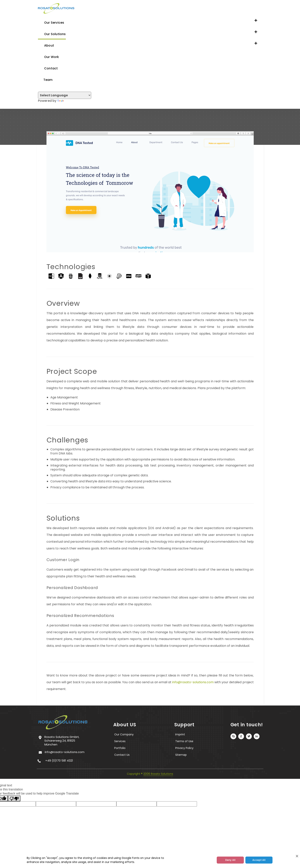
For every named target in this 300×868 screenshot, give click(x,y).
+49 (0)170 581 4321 (59, 761)
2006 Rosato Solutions (158, 774)
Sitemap (181, 755)
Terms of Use (184, 741)
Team (45, 79)
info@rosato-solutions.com (193, 682)
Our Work (49, 57)
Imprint (180, 734)
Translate (69, 101)
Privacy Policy (184, 748)
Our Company (124, 734)
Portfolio (120, 748)
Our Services (51, 22)
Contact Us (122, 755)
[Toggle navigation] (39, 105)
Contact (48, 68)
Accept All (259, 860)
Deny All (230, 860)
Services (120, 741)
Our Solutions (52, 34)
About (46, 45)
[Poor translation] (14, 798)
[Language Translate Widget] (65, 95)
